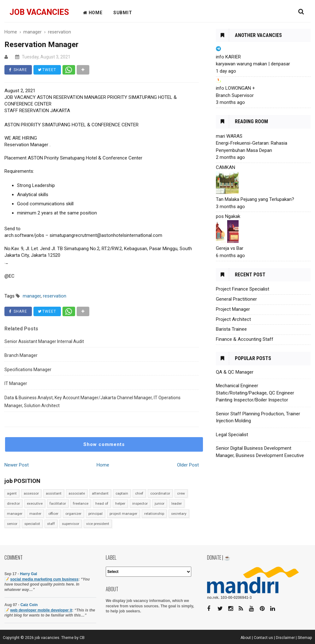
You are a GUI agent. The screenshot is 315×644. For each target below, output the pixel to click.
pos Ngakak (228, 216)
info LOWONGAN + (235, 88)
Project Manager (233, 309)
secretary (179, 514)
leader (177, 503)
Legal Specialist (232, 435)
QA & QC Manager (235, 372)
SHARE (18, 70)
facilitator (58, 503)
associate (77, 493)
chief (139, 493)
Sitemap (305, 638)
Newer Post (17, 465)
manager (15, 514)
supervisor (71, 524)
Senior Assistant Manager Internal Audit (44, 341)
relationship (154, 514)
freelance (81, 503)
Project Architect (233, 319)
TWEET (47, 70)
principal (95, 514)
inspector (140, 503)
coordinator (160, 493)
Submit (123, 13)
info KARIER (228, 57)
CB (82, 638)
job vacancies (39, 12)
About (246, 638)
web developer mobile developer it (41, 610)
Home (103, 465)
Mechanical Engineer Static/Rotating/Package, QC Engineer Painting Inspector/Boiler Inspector (255, 393)
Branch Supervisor (235, 95)
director (13, 503)
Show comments (104, 444)
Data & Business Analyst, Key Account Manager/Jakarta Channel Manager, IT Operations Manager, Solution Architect (92, 402)
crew (181, 493)
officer (53, 514)
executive (35, 503)
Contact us (263, 638)
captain (122, 493)
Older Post (188, 465)
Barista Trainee (231, 329)
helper (120, 503)
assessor (31, 493)
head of (102, 503)
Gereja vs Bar (230, 248)
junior (160, 503)
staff (51, 524)
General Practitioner (236, 299)
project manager (123, 514)
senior (12, 524)
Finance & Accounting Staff (245, 339)
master (35, 514)
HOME (93, 13)
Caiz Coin (29, 605)
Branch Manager (21, 355)
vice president (98, 524)
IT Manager (16, 383)
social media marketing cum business (44, 579)
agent (12, 493)
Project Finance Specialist (243, 289)
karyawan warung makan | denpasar (253, 64)
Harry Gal (28, 574)
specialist (32, 524)
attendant (100, 493)
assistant (54, 493)
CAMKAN (226, 167)
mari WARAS (229, 136)
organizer (73, 514)
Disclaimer (285, 638)
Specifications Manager (28, 370)
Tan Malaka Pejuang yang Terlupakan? (255, 199)
